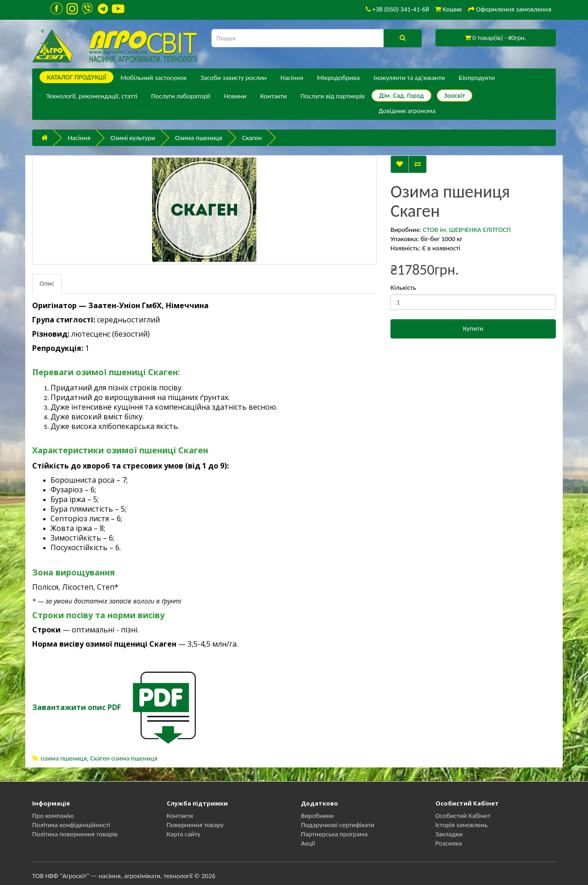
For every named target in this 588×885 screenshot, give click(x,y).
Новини (235, 96)
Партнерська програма (334, 834)
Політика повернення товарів (75, 834)
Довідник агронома (407, 111)
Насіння (292, 78)
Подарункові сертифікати (338, 825)
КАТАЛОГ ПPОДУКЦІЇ (76, 77)
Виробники (317, 816)
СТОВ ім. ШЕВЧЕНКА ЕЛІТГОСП (467, 230)
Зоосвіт (455, 96)
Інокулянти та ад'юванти (409, 78)
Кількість (403, 287)
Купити (473, 328)
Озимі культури (133, 138)
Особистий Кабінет (463, 816)
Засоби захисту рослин (233, 78)
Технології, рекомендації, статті (92, 96)
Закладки (449, 834)
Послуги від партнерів (333, 96)
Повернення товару (195, 825)
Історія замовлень (462, 825)
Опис (47, 283)
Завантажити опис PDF (76, 707)
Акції (308, 843)
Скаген (252, 138)
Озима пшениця (199, 138)
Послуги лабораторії (181, 96)
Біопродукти (477, 78)
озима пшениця (64, 758)
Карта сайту (184, 834)
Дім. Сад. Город (401, 96)
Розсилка (449, 843)
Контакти (273, 96)
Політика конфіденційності (71, 825)
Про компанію (53, 816)
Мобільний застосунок (153, 78)
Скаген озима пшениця (124, 758)
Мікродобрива (338, 78)
